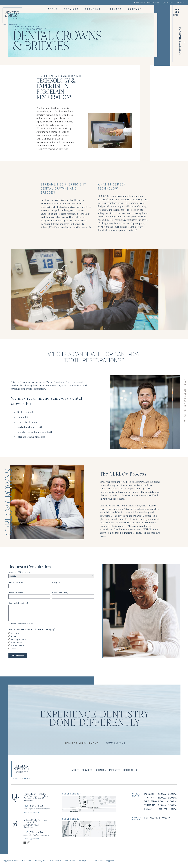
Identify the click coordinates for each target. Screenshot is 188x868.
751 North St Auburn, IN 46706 (32, 824)
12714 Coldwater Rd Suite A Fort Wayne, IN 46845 (36, 797)
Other (13, 649)
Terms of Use (70, 861)
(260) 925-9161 (33, 832)
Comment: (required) (18, 603)
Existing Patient (18, 639)
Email (13, 636)
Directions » (28, 801)
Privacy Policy (85, 861)
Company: (57, 582)
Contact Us (130, 770)
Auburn (166, 818)
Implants (114, 9)
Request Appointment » (32, 812)
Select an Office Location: (20, 572)
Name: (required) (16, 582)
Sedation (93, 9)
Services (72, 9)
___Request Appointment (81, 742)
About (53, 9)
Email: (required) (60, 593)
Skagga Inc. (110, 861)
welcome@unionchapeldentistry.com (37, 809)
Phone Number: (16, 593)
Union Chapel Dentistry (35, 794)
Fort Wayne (151, 818)
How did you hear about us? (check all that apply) (32, 629)
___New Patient (116, 742)
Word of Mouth (18, 645)
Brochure (15, 633)
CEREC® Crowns (8, 502)
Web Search (16, 643)
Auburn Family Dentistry (35, 820)
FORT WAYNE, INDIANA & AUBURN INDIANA (185, 401)
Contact (135, 9)
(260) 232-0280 (34, 806)
